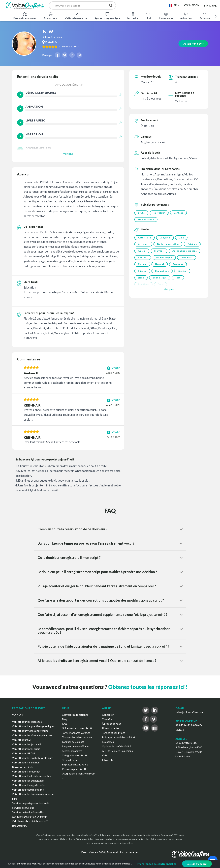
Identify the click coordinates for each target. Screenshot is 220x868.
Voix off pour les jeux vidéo (27, 744)
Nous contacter (111, 728)
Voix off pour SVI (22, 740)
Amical (142, 252)
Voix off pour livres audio (26, 749)
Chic (182, 238)
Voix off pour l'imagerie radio (28, 785)
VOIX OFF (18, 715)
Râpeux (142, 272)
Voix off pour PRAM (23, 753)
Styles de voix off (72, 760)
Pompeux (178, 265)
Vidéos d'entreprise (76, 16)
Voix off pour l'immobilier (26, 771)
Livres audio (166, 16)
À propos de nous (112, 724)
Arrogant (143, 245)
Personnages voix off (74, 769)
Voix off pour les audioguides (28, 781)
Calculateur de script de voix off (30, 821)
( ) (76, 46)
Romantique (162, 272)
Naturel (160, 265)
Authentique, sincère (185, 252)
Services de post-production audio (31, 803)
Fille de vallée (146, 220)
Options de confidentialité (117, 746)
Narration (133, 16)
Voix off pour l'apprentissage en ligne (33, 726)
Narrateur (159, 213)
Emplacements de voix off (76, 764)
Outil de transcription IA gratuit (30, 817)
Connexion (108, 715)
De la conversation (168, 245)
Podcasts (205, 16)
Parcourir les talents (25, 16)
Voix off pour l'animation (26, 762)
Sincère (183, 272)
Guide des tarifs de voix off (77, 728)
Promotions (51, 16)
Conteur (179, 213)
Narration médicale (23, 767)
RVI (149, 16)
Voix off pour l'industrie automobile (32, 776)
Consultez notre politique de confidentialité (107, 864)
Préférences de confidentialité (157, 864)
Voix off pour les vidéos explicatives (32, 735)
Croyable (165, 238)
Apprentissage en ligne (107, 16)
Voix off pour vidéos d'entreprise (30, 731)
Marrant (159, 252)
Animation (186, 16)
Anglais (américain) (70, 85)
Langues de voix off (73, 742)
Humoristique (164, 259)
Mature (142, 265)
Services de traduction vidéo (28, 812)
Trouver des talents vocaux (77, 737)
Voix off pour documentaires (28, 790)
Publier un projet (137, 5)
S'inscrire (210, 5)
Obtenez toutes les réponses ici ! (148, 687)
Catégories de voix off (75, 755)
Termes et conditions (114, 733)
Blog (65, 719)
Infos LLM (108, 760)
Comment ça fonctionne (75, 715)
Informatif (187, 259)
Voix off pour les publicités (27, 722)
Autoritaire (145, 238)
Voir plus (68, 154)
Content (143, 259)
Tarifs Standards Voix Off (76, 733)
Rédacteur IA (19, 826)
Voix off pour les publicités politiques (33, 758)
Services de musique (23, 808)
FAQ (65, 724)
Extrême (193, 245)
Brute (141, 213)
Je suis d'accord (197, 864)
